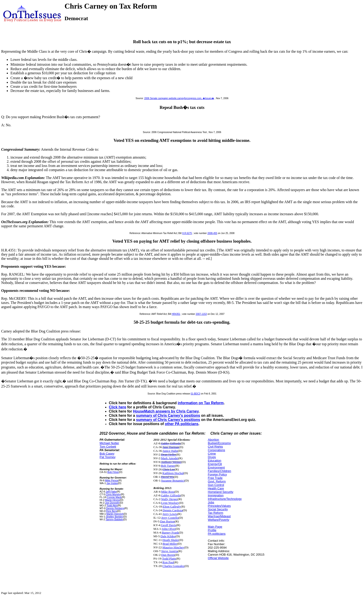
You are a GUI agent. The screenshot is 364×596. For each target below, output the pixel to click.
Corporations (216, 450)
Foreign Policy (217, 474)
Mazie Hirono (113, 500)
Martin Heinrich (115, 514)
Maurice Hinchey (173, 547)
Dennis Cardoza (173, 510)
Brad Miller (170, 544)
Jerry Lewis (170, 514)
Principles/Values (219, 506)
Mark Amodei (170, 458)
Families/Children (219, 471)
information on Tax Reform (201, 403)
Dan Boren (168, 555)
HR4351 (176, 314)
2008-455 (212, 233)
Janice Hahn (170, 451)
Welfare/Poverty (218, 520)
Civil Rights (215, 447)
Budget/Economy (219, 443)
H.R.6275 (187, 233)
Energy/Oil (215, 464)
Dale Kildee (168, 536)
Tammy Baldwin (114, 519)
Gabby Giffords (171, 443)
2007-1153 (201, 314)
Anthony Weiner (171, 462)
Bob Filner (113, 472)
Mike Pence (112, 480)
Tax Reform (215, 513)
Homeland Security (221, 492)
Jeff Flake (111, 492)
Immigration (216, 495)
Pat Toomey (107, 457)
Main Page (215, 527)
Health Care (216, 488)
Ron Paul (168, 562)
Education (214, 461)
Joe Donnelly (112, 503)
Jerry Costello (170, 518)
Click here (118, 407)
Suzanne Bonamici (173, 480)
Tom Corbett (108, 447)
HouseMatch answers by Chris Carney (166, 411)
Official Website (218, 558)
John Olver (169, 529)
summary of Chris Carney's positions (168, 415)
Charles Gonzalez (173, 566)
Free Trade (215, 478)
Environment (216, 467)
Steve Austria (170, 551)
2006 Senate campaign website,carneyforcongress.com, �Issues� (179, 98)
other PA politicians (182, 424)
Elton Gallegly (172, 506)
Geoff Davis (168, 525)
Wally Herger (169, 499)
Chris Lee (169, 469)
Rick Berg (112, 511)
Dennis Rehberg (115, 508)
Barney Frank (170, 532)
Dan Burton (167, 521)
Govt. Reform (217, 481)
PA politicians (217, 534)
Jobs (211, 502)
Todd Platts (169, 559)
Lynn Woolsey (170, 503)
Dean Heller (169, 454)
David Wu (167, 477)
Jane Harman (171, 447)
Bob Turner (168, 466)
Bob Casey (107, 454)
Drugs (212, 457)
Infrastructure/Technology (225, 499)
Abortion (213, 440)
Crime (212, 454)
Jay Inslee (112, 483)
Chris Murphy (113, 494)
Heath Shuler (171, 540)
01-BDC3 (195, 394)
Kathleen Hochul (173, 473)
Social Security (218, 509)
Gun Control (216, 485)
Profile (212, 530)
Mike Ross (168, 492)
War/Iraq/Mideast (219, 516)
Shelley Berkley (115, 517)
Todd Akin (112, 505)
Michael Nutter (109, 443)
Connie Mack (114, 497)
